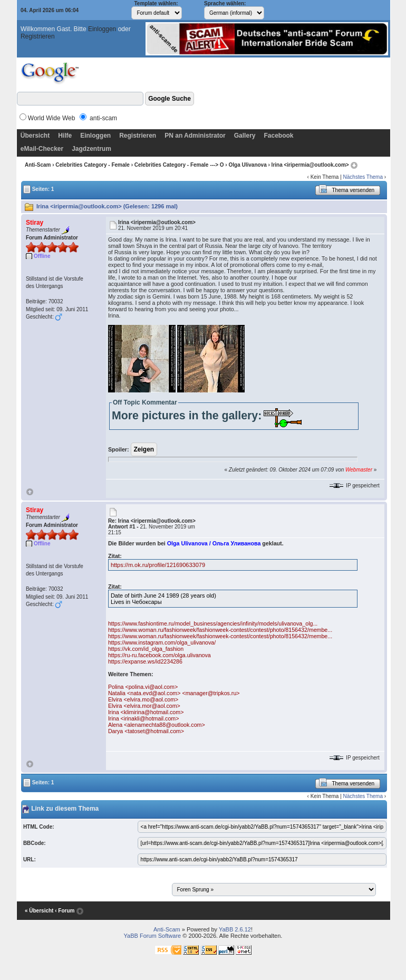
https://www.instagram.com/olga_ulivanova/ (162, 642)
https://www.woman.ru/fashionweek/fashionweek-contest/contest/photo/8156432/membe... (220, 630)
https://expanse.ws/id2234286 (145, 661)
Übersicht (35, 136)
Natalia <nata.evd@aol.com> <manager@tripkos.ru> (174, 693)
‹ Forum (65, 911)
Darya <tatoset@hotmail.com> (146, 731)
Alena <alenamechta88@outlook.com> (157, 725)
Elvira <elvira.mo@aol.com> (143, 699)
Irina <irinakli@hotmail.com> (144, 718)
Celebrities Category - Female (93, 165)
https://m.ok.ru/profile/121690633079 (158, 565)
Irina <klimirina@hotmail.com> (146, 712)
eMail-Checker (42, 149)
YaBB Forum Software (153, 936)
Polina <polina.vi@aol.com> (143, 687)
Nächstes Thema (363, 177)
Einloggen (102, 29)
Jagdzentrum (91, 149)
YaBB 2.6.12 (235, 929)
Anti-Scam (38, 165)
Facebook (278, 136)
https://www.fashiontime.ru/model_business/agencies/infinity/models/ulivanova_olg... (213, 623)
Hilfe (65, 136)
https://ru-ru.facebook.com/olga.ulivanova (159, 655)
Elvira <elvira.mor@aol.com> (144, 706)
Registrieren (38, 36)
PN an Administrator (195, 136)
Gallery (245, 136)
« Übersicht (39, 911)
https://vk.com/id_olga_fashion (146, 649)
